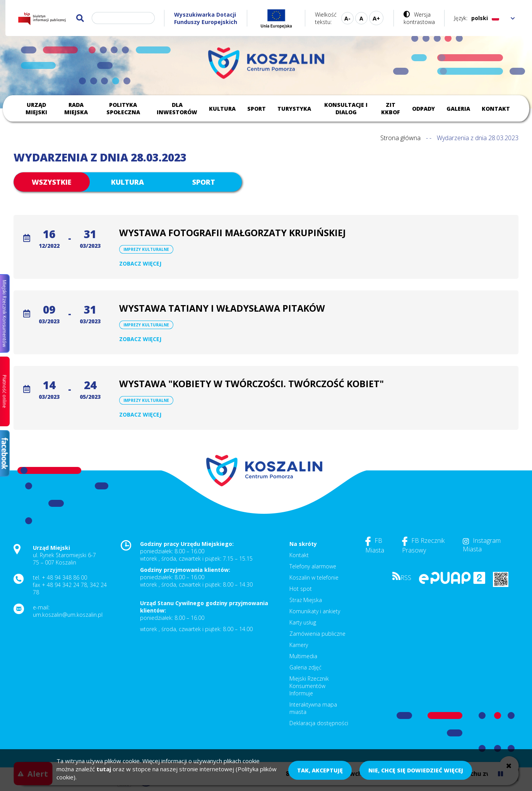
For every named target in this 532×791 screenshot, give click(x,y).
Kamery (299, 645)
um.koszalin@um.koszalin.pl (68, 615)
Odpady (423, 109)
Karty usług (303, 622)
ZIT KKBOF (391, 108)
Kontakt (496, 109)
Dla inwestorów (177, 108)
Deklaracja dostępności (319, 723)
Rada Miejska (76, 108)
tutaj (104, 769)
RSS (402, 578)
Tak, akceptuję (320, 770)
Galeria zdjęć (305, 667)
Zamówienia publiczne (317, 634)
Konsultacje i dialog (346, 108)
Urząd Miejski (36, 108)
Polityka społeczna (123, 108)
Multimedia (303, 656)
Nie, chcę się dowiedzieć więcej (416, 770)
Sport (257, 109)
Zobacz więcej (140, 263)
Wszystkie (51, 182)
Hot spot (301, 589)
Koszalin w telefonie (314, 577)
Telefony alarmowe (313, 566)
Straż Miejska (306, 600)
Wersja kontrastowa (419, 18)
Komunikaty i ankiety (315, 611)
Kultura (222, 109)
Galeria (458, 109)
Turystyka (294, 109)
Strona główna (400, 138)
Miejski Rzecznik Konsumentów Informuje (309, 686)
